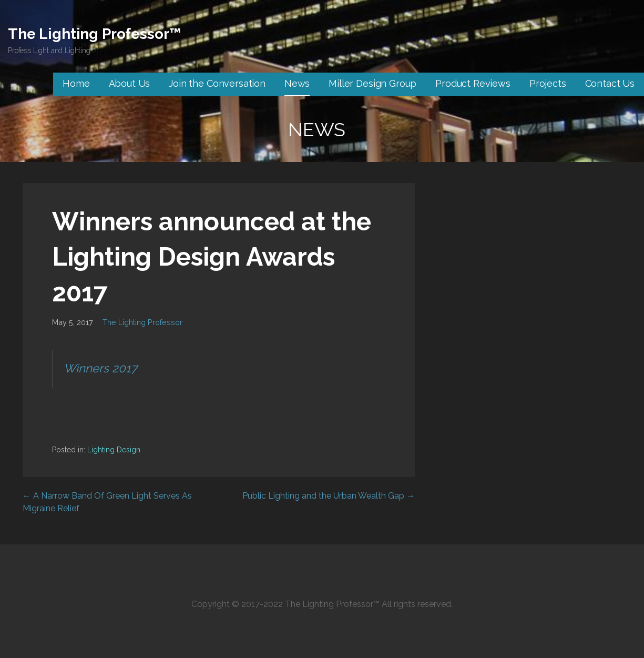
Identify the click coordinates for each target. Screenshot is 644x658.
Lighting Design (114, 450)
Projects (548, 83)
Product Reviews (473, 83)
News (297, 83)
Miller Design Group (372, 83)
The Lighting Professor (142, 322)
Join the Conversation (217, 83)
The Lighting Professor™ (94, 34)
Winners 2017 (100, 368)
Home (76, 83)
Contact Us (610, 83)
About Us (130, 83)
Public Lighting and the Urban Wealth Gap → (329, 496)
